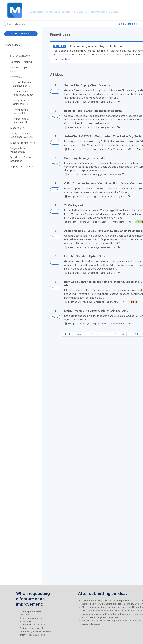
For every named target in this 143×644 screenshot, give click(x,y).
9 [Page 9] (103, 334)
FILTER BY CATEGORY (18, 56)
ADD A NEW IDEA (21, 34)
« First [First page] (67, 334)
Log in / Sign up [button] (128, 24)
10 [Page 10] (110, 334)
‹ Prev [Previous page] (78, 334)
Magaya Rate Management (113, 149)
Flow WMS (113, 302)
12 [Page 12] (123, 334)
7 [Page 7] (92, 334)
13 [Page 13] (130, 334)
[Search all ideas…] (23, 24)
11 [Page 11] (116, 334)
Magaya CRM (109, 102)
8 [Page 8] (98, 334)
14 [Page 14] (137, 334)
